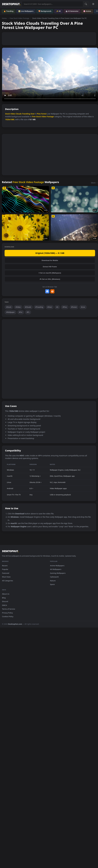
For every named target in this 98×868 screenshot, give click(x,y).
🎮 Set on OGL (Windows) (50, 279)
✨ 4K (58, 11)
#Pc (28, 312)
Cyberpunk (54, 577)
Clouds (19, 114)
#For (21, 312)
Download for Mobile (50, 260)
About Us (6, 594)
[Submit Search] (86, 4)
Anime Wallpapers (57, 566)
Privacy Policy (7, 613)
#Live (83, 307)
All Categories (8, 581)
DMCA (4, 605)
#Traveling (39, 307)
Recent (5, 566)
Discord (5, 601)
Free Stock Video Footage (19, 18)
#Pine (65, 307)
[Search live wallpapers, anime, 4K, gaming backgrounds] (52, 4)
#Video (18, 307)
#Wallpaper (10, 312)
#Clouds (28, 307)
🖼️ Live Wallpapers (26, 11)
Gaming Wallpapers (58, 573)
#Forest (74, 307)
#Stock (9, 307)
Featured (6, 573)
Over (33, 114)
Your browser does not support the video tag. (50, 75)
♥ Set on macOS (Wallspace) (50, 273)
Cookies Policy (8, 616)
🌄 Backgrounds (45, 11)
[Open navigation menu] (93, 4)
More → (94, 183)
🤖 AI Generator (72, 11)
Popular (5, 569)
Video (13, 114)
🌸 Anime (87, 11)
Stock (7, 114)
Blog (4, 598)
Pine (39, 114)
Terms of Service (9, 609)
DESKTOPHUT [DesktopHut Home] (11, 4)
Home (4, 18)
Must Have (6, 577)
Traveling (26, 114)
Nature (53, 581)
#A (57, 307)
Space (52, 584)
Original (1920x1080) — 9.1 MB (50, 253)
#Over (50, 307)
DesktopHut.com (15, 624)
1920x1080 (10, 119)
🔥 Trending (9, 11)
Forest (44, 114)
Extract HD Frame (50, 267)
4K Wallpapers (56, 569)
